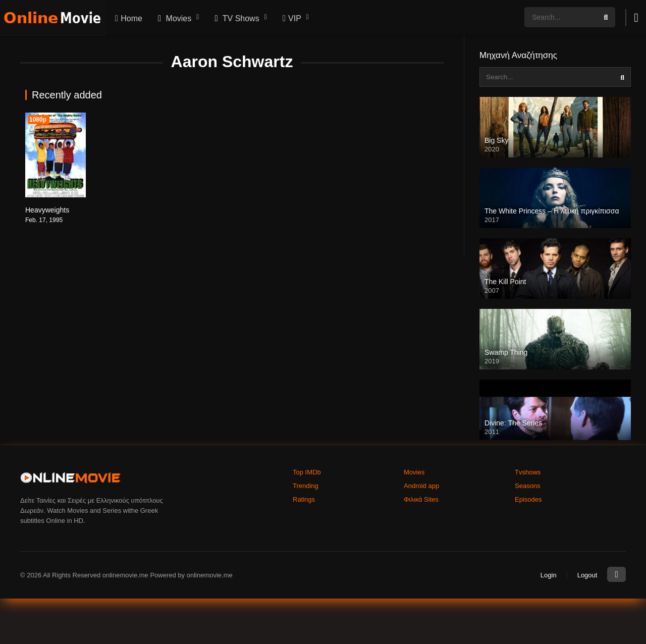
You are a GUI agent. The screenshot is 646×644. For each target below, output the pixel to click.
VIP (291, 18)
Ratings (304, 499)
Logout (587, 575)
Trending (306, 486)
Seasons (528, 486)
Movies (173, 18)
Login (549, 575)
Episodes (528, 499)
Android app (421, 486)
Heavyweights (47, 210)
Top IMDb (307, 472)
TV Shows (235, 18)
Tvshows (528, 472)
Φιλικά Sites (421, 499)
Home (127, 18)
